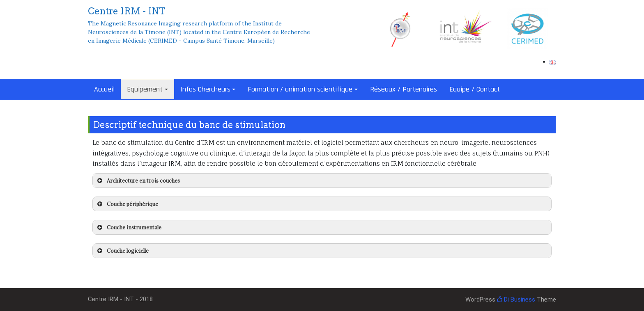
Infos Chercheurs (205, 89)
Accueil (104, 89)
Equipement (145, 89)
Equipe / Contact (475, 89)
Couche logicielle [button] (122, 251)
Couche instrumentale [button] (129, 227)
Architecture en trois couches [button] (138, 181)
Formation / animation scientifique (300, 89)
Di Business (516, 300)
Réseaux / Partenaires (404, 89)
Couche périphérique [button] (127, 204)
